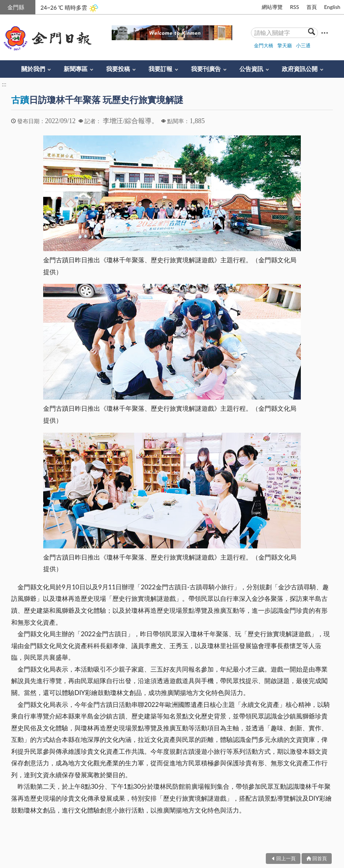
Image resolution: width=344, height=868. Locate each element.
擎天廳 (285, 45)
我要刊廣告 (206, 69)
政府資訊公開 (300, 69)
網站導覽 (272, 7)
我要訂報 (160, 69)
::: (4, 6)
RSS (294, 7)
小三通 (303, 45)
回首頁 (320, 858)
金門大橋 (264, 45)
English (332, 7)
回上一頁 (286, 858)
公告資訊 (251, 69)
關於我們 (33, 69)
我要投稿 (118, 69)
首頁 (312, 7)
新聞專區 (76, 69)
